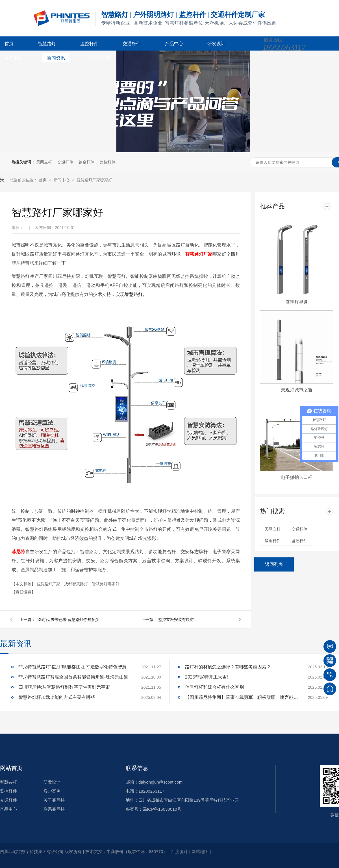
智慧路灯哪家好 (106, 584)
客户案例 (14, 58)
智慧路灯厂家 (49, 584)
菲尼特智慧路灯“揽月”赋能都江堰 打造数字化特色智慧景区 (75, 667)
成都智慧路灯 (77, 584)
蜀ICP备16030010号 (162, 809)
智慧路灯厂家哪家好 (94, 180)
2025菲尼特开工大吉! (207, 677)
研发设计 (216, 44)
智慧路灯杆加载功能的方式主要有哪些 (57, 697)
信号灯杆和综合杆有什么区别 (214, 687)
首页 (9, 44)
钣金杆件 (86, 162)
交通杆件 (132, 44)
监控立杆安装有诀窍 (176, 620)
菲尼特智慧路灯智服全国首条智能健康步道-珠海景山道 (73, 677)
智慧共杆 (8, 782)
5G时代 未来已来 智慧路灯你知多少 (68, 620)
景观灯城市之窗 (297, 390)
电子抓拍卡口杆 (297, 477)
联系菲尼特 (54, 809)
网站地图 (200, 851)
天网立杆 (44, 162)
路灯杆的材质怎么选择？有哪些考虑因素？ (228, 667)
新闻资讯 (56, 58)
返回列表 (274, 564)
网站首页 (11, 768)
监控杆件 (89, 44)
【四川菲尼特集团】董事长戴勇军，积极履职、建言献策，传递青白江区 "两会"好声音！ (242, 697)
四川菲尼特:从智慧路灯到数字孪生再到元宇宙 (64, 687)
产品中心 (174, 44)
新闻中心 (62, 180)
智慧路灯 (47, 44)
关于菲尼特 (101, 58)
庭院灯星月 (297, 302)
